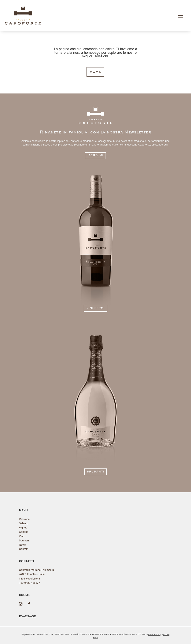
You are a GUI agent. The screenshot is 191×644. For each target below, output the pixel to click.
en (27, 617)
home (95, 72)
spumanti (95, 472)
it (20, 617)
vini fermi (95, 308)
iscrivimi (95, 156)
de (34, 617)
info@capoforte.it (30, 579)
